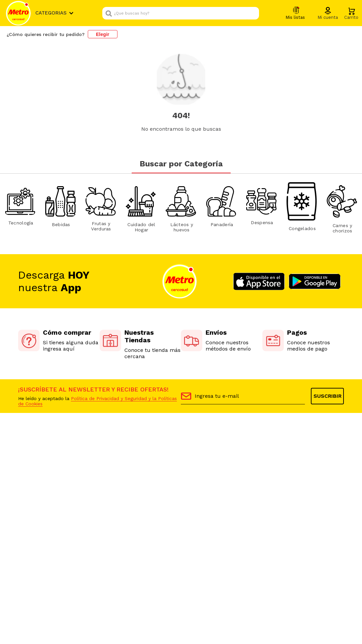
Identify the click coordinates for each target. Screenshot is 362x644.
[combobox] (181, 13)
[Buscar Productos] (252, 13)
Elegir (103, 34)
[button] (328, 14)
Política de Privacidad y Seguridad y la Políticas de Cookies (98, 401)
